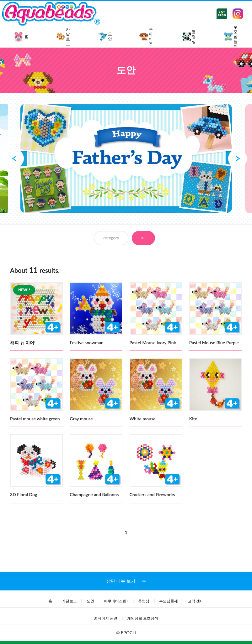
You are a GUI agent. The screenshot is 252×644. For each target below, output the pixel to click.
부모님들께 (169, 601)
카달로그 (69, 601)
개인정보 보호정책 (143, 618)
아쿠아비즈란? (116, 601)
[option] (126, 158)
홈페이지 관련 (106, 618)
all (144, 238)
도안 (90, 601)
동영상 (144, 601)
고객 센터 (196, 601)
